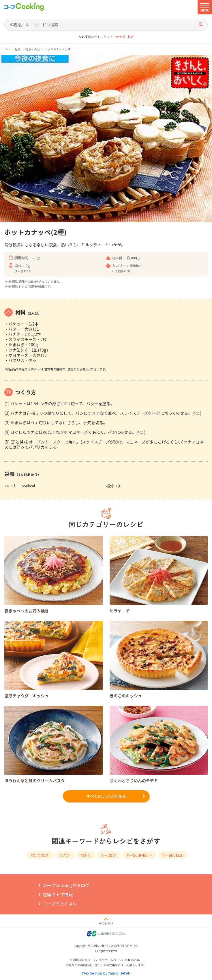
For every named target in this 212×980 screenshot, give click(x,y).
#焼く (86, 855)
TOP (7, 49)
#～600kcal (173, 855)
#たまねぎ (40, 855)
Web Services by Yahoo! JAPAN (106, 973)
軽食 (18, 49)
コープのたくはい (60, 904)
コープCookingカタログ (66, 885)
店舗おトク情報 (58, 894)
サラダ (120, 37)
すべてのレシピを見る (106, 796)
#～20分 (109, 855)
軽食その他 (33, 49)
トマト (108, 37)
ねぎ (131, 37)
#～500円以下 (139, 855)
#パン (65, 855)
